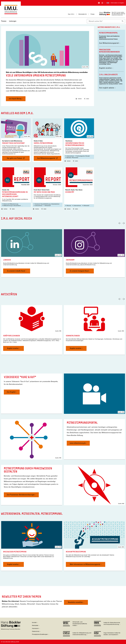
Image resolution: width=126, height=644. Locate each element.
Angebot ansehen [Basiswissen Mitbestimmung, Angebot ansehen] (13, 564)
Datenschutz (36, 631)
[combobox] (104, 21)
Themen (4, 21)
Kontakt (34, 622)
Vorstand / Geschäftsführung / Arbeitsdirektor (47, 204)
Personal (69, 206)
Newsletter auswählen (75, 602)
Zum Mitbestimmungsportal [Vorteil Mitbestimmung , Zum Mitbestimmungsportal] (49, 159)
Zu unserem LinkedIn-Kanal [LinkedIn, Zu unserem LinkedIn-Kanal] (16, 271)
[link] (32, 253)
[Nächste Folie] (123, 223)
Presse (92, 14)
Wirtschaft (48, 206)
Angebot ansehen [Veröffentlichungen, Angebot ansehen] (13, 348)
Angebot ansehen (105, 68)
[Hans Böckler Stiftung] (11, 629)
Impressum (35, 628)
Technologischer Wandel (83, 156)
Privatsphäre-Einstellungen (40, 634)
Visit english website (107, 88)
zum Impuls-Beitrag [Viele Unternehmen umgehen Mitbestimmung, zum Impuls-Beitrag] (15, 99)
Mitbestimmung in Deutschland (12, 206)
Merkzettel (35, 625)
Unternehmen (70, 156)
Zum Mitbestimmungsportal (110, 43)
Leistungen (13, 21)
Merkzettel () (83, 14)
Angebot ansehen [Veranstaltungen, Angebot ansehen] (76, 348)
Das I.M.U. (71, 14)
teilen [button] (87, 99)
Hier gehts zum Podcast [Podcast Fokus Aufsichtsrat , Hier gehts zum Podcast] (15, 159)
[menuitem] (4, 22)
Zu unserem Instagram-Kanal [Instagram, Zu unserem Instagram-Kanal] (79, 271)
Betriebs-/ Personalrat (72, 158)
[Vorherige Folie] (120, 223)
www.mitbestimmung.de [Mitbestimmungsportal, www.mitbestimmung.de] (78, 443)
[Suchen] (123, 21)
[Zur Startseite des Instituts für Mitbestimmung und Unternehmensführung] (11, 13)
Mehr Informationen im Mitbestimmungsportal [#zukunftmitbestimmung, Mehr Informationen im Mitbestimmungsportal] (85, 564)
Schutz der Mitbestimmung (11, 204)
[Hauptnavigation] (9, 21)
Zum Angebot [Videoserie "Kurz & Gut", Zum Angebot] (11, 392)
